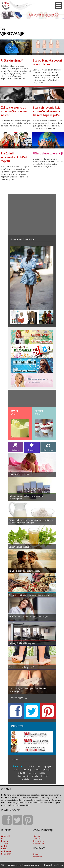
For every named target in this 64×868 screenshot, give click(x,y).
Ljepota (4, 841)
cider (39, 767)
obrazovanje (23, 776)
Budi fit (4, 846)
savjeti (22, 773)
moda (35, 776)
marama (37, 779)
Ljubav (4, 849)
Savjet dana (39, 844)
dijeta (17, 770)
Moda (4, 838)
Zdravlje (5, 844)
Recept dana (39, 841)
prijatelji (27, 770)
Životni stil (6, 836)
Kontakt (37, 854)
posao (42, 773)
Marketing (38, 857)
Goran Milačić (57, 865)
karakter (18, 766)
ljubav (37, 770)
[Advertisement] (32, 214)
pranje (47, 770)
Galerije (37, 836)
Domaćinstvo (7, 854)
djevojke (32, 773)
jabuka (30, 766)
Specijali (37, 838)
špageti (48, 767)
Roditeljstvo (6, 851)
